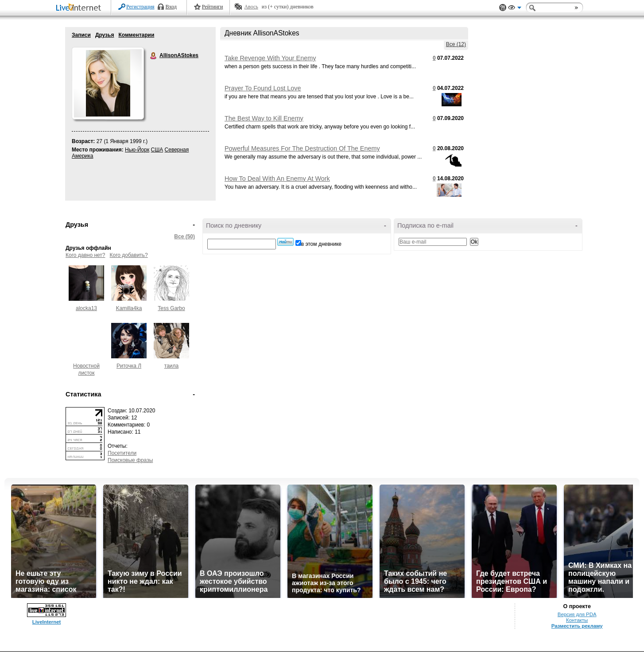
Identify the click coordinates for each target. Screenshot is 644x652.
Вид (515, 9)
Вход (171, 7)
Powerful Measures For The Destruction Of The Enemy (302, 148)
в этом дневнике (321, 244)
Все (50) (184, 237)
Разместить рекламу (577, 626)
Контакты (577, 620)
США (157, 150)
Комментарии (136, 35)
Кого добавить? (129, 255)
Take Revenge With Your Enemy (270, 58)
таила (171, 366)
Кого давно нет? (85, 255)
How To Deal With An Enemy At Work (277, 179)
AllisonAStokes (154, 56)
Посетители (122, 453)
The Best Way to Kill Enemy (264, 118)
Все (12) (456, 44)
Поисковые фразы (130, 460)
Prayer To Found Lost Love (263, 88)
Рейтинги (213, 7)
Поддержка (503, 8)
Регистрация (140, 7)
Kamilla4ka (129, 308)
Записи (81, 35)
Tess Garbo (171, 308)
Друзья (105, 35)
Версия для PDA (577, 614)
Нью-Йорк (137, 150)
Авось (251, 7)
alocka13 (86, 308)
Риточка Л (129, 366)
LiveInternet (80, 8)
